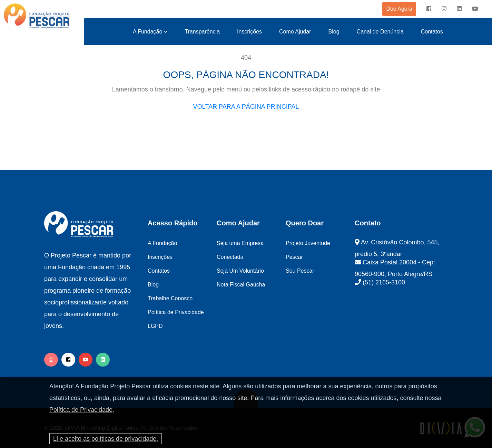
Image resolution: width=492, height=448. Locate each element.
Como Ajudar (295, 32)
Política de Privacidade (81, 410)
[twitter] (103, 360)
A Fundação (147, 32)
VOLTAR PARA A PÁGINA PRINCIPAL (246, 107)
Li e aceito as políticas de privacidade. (106, 439)
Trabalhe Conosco (170, 298)
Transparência (202, 32)
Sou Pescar (300, 271)
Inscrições (249, 32)
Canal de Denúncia (380, 32)
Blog (334, 32)
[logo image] (37, 16)
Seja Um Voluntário (240, 271)
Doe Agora (399, 9)
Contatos (432, 32)
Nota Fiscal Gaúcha (241, 285)
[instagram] (444, 9)
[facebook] (429, 9)
